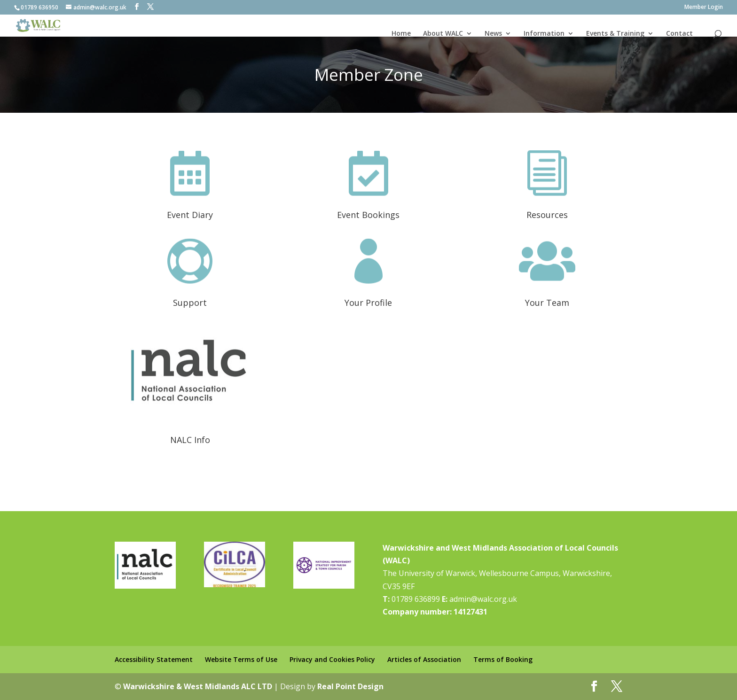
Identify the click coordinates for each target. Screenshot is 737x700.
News (493, 33)
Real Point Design (350, 686)
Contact (679, 33)
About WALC (443, 33)
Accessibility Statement (154, 659)
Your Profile (368, 303)
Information (544, 33)
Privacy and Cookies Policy (332, 659)
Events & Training (615, 33)
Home (401, 33)
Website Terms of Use (241, 659)
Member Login (704, 8)
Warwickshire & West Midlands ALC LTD (198, 686)
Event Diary (190, 215)
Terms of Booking (503, 659)
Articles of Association (424, 659)
